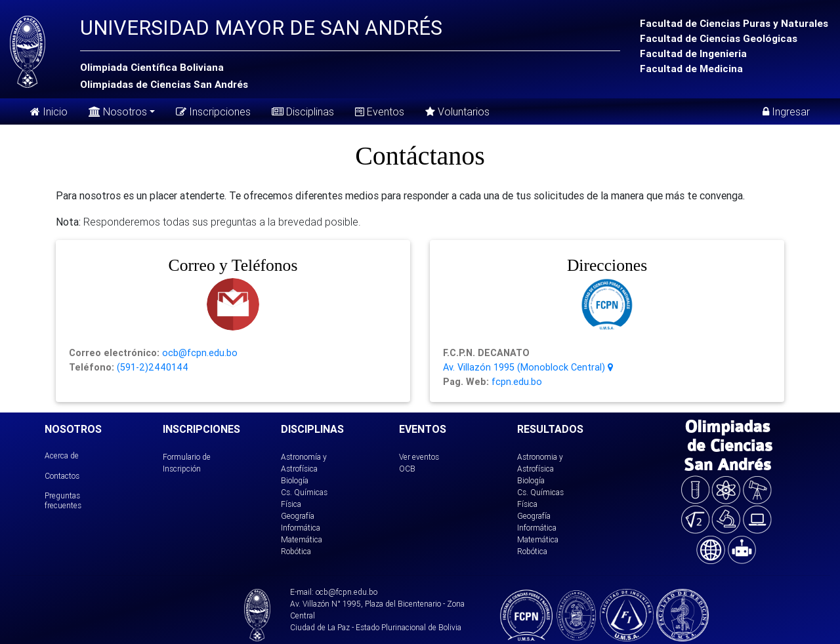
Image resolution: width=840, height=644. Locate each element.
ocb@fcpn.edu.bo (199, 353)
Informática (301, 528)
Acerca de (62, 455)
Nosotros (118, 111)
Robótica (296, 551)
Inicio (49, 111)
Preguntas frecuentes (63, 500)
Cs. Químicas (304, 492)
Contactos (62, 476)
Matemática (302, 539)
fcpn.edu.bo (515, 382)
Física (291, 504)
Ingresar (786, 111)
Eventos (380, 111)
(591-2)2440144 (151, 367)
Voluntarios (457, 111)
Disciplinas (303, 111)
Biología (295, 480)
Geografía (298, 516)
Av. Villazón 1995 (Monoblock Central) (528, 367)
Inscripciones (213, 111)
